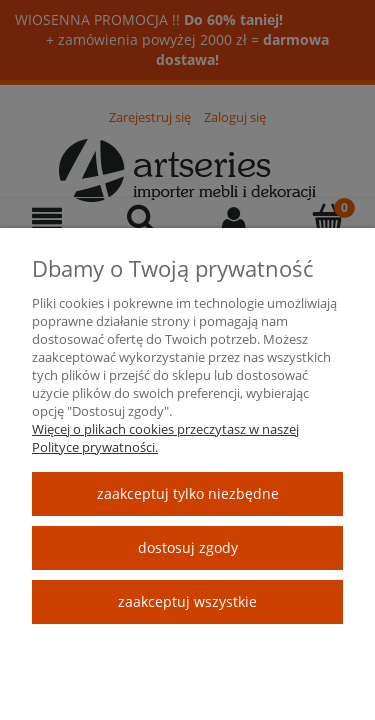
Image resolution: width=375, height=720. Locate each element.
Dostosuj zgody (188, 547)
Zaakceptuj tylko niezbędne (188, 493)
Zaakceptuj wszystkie (187, 601)
